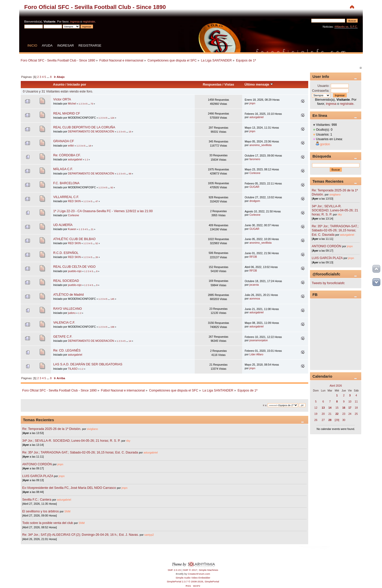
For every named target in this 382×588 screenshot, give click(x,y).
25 (356, 414)
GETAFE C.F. (63, 337)
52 (97, 243)
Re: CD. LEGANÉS (67, 350)
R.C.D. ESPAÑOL (66, 253)
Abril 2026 (336, 386)
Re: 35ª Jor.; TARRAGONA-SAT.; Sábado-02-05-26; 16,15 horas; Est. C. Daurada (80, 452)
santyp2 (149, 535)
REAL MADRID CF (67, 114)
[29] (337, 420)
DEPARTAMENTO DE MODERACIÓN (91, 131)
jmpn (252, 103)
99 (130, 174)
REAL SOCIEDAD (66, 281)
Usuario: (323, 86)
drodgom (255, 201)
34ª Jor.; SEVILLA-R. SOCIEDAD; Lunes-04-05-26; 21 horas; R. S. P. (71, 441)
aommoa (255, 298)
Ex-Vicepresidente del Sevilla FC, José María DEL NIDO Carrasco (70, 488)
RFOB (253, 257)
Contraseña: (321, 91)
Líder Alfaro (256, 354)
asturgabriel (256, 117)
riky (128, 441)
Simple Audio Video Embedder (193, 578)
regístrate (89, 22)
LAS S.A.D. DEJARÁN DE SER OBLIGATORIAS (88, 364)
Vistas (229, 84)
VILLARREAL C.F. (66, 197)
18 (90, 146)
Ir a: (265, 405)
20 (323, 414)
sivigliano (92, 429)
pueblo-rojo (75, 271)
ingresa (75, 22)
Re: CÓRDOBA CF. (67, 155)
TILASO (73, 369)
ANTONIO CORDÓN (37, 464)
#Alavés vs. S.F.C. (346, 27)
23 (344, 414)
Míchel (72, 104)
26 (97, 257)
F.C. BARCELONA (66, 183)
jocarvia (254, 285)
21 (92, 229)
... (48, 77)
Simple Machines (209, 570)
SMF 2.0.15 (174, 570)
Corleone (255, 173)
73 (92, 104)
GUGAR (254, 187)
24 (350, 414)
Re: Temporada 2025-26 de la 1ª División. (52, 429)
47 (97, 201)
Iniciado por (77, 84)
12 (316, 408)
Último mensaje (259, 84)
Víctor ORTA (62, 99)
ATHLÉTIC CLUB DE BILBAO (74, 239)
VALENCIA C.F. (64, 323)
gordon (325, 144)
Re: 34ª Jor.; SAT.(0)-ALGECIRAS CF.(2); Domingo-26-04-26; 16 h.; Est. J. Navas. (81, 535)
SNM (67, 511)
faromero (255, 159)
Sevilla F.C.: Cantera (37, 500)
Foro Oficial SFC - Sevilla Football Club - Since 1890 (95, 7)
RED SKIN (74, 201)
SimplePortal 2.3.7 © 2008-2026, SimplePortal (193, 581)
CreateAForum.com (199, 574)
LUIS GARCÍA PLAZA (38, 476)
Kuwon (72, 229)
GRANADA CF (64, 141)
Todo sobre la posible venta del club (48, 523)
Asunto (59, 84)
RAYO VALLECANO (68, 309)
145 (112, 299)
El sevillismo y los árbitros (41, 511)
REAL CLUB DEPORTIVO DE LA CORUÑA (84, 127)
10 (350, 401)
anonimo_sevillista (260, 145)
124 (112, 118)
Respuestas (212, 84)
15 (130, 132)
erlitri (71, 146)
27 (323, 420)
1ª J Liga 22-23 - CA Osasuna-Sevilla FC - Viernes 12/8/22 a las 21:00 (103, 211)
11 (356, 401)
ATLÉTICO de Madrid (69, 295)
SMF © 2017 (190, 570)
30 (344, 420)
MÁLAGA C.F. (63, 169)
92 (112, 188)
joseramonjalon (259, 340)
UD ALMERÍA (63, 225)
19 (316, 414)
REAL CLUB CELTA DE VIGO (74, 267)
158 (112, 327)
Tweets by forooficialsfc (328, 283)
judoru (72, 313)
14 (130, 341)
